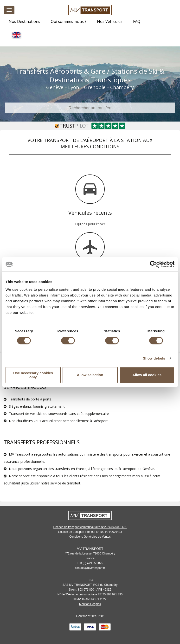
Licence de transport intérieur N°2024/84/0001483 (90, 532)
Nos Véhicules (110, 21)
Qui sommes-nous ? (69, 21)
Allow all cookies (147, 375)
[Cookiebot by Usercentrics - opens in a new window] (153, 264)
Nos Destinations (24, 21)
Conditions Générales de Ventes (90, 537)
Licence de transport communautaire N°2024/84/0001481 (90, 527)
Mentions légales (90, 604)
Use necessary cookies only (33, 375)
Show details (154, 358)
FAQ (137, 21)
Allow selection (90, 375)
